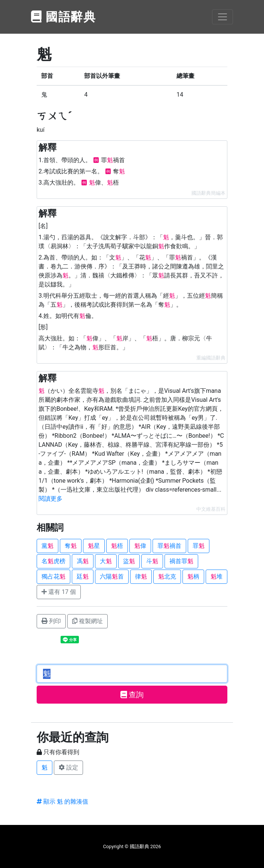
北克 (167, 576)
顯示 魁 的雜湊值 (62, 802)
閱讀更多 (50, 499)
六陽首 (112, 576)
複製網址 (88, 621)
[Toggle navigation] (222, 17)
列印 (51, 621)
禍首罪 (181, 561)
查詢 (132, 695)
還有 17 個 (59, 592)
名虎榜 (53, 561)
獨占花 (53, 576)
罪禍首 (169, 546)
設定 (68, 767)
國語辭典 (64, 17)
